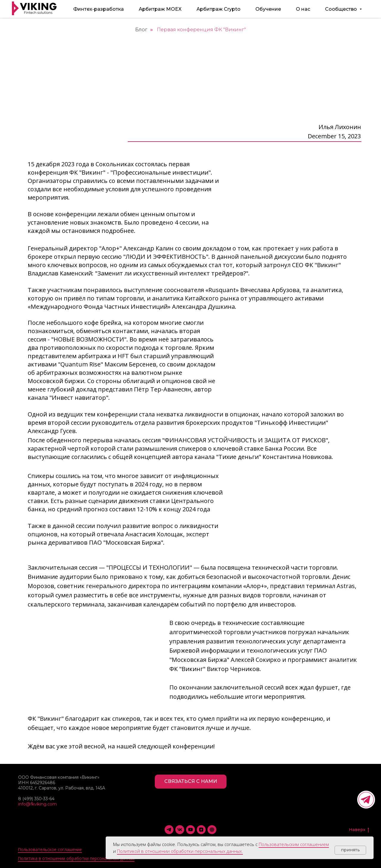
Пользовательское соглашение (50, 849)
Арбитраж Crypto (218, 9)
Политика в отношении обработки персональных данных (76, 858)
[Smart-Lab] (212, 830)
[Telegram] (169, 830)
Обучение (268, 9)
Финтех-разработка (99, 9)
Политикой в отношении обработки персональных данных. (180, 851)
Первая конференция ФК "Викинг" (201, 30)
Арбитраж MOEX (160, 9)
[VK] (180, 830)
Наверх (359, 830)
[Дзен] (201, 830)
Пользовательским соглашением (294, 844)
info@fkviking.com (38, 804)
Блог (141, 30)
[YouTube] (190, 830)
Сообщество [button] (342, 9)
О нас (303, 9)
